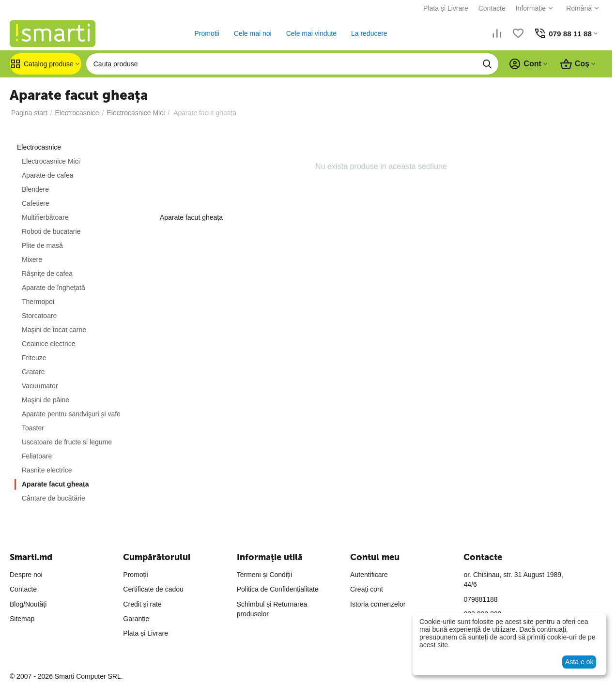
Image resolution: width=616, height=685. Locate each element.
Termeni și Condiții (264, 575)
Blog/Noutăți (28, 604)
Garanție (136, 619)
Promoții (135, 575)
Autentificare (369, 575)
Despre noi (26, 575)
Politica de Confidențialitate (278, 589)
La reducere (368, 33)
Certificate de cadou (153, 589)
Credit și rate (142, 604)
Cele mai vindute (310, 33)
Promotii (206, 33)
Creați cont (367, 589)
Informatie (529, 8)
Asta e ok (579, 662)
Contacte (490, 8)
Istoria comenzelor (378, 604)
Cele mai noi (252, 33)
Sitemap (22, 619)
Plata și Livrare (444, 8)
